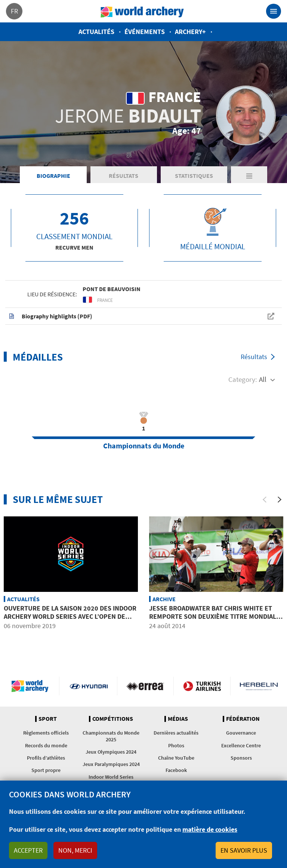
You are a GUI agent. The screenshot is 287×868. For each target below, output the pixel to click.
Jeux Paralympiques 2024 (111, 764)
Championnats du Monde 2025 (111, 736)
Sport (48, 719)
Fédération (243, 719)
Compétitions (113, 719)
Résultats (124, 176)
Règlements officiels (46, 733)
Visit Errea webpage (146, 686)
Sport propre (46, 770)
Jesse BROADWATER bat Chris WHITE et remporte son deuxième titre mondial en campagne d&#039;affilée (213, 616)
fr (14, 11)
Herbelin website (259, 686)
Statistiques (194, 176)
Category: (243, 379)
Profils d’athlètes (46, 758)
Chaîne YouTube (176, 758)
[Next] (280, 500)
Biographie (53, 176)
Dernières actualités (176, 733)
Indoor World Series (111, 777)
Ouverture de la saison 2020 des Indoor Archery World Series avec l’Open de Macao (70, 616)
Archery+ (190, 32)
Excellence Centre (241, 745)
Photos (176, 745)
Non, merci (75, 850)
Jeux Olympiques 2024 (111, 752)
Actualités (96, 32)
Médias (178, 719)
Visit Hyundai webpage (89, 686)
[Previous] (265, 500)
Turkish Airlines (202, 686)
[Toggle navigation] (274, 11)
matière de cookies (210, 829)
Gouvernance (241, 733)
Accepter (28, 850)
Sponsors (241, 758)
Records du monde (46, 745)
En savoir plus (244, 850)
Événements (145, 32)
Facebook (176, 770)
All (263, 379)
